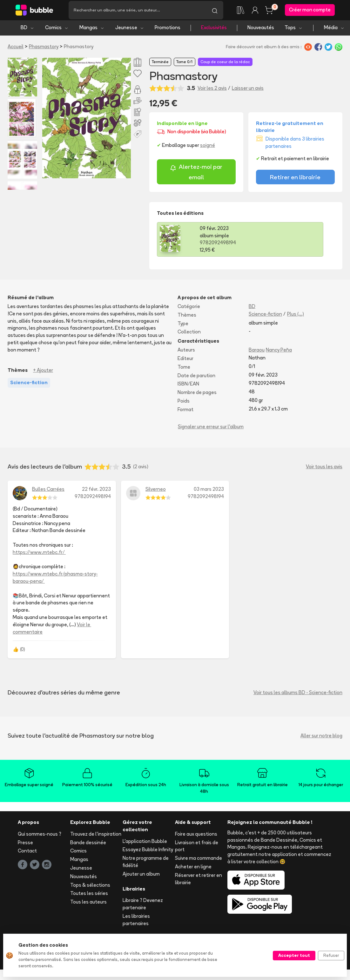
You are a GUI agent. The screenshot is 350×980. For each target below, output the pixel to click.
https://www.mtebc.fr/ (39, 555)
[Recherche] (137, 12)
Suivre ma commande (199, 862)
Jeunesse (130, 31)
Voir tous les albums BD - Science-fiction (298, 696)
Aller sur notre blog (321, 739)
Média (334, 31)
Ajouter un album (141, 877)
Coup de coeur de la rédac (225, 65)
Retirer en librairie (295, 181)
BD (27, 31)
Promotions (168, 31)
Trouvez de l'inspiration (96, 837)
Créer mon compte (310, 12)
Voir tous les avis (324, 470)
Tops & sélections (90, 888)
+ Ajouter (43, 373)
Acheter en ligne (193, 870)
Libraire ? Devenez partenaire (143, 907)
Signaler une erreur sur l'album (211, 430)
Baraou (257, 353)
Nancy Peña (279, 353)
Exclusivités (214, 31)
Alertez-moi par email (196, 175)
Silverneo (156, 493)
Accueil (16, 50)
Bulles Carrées (48, 493)
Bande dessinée (88, 846)
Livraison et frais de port (197, 849)
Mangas (92, 31)
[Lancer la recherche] (215, 12)
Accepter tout (294, 955)
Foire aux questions (196, 837)
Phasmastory (44, 50)
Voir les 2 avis (212, 92)
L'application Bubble (145, 844)
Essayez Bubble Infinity (148, 853)
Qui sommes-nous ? (40, 837)
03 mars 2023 (209, 493)
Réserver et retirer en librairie (199, 882)
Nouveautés (261, 31)
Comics (57, 31)
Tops (294, 31)
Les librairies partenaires (136, 923)
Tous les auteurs (88, 905)
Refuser (331, 955)
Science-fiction (265, 317)
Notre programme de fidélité (146, 865)
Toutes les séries (89, 897)
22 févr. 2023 (96, 493)
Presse (25, 846)
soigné (208, 149)
